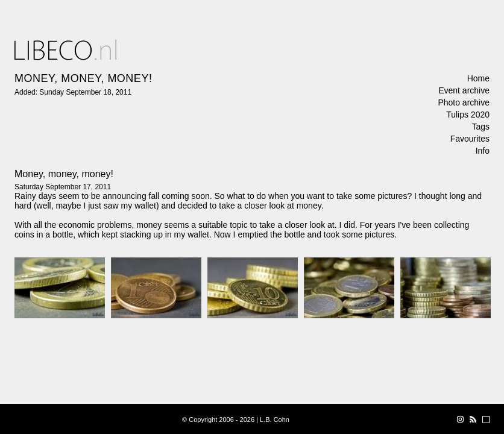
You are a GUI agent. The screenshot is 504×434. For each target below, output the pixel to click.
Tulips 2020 (468, 115)
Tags (480, 127)
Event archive (464, 90)
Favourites (470, 139)
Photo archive (464, 102)
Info (483, 151)
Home (478, 78)
